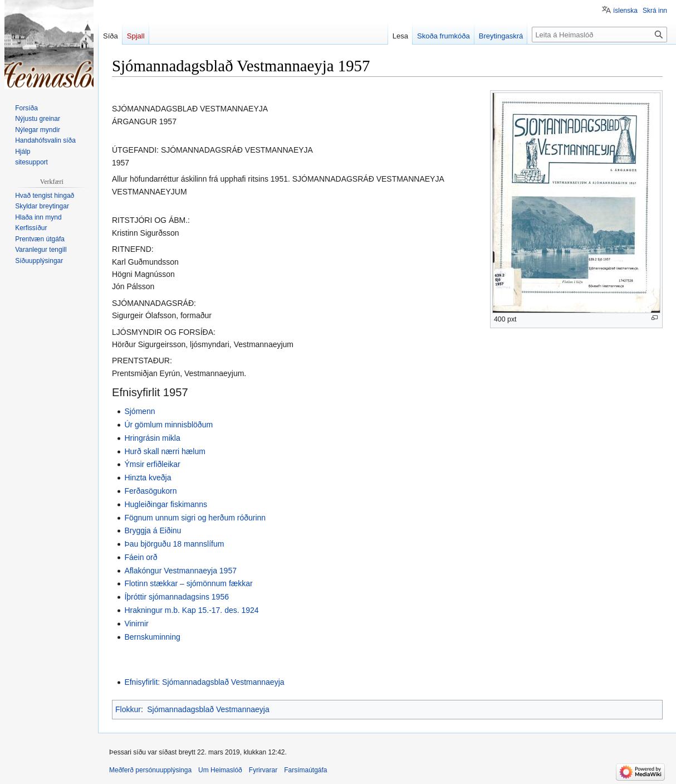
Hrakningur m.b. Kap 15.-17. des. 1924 (191, 610)
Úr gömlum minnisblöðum (168, 425)
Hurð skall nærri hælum (165, 451)
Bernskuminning (152, 637)
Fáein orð (141, 557)
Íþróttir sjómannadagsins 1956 (177, 597)
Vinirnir (136, 624)
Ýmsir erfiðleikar (152, 464)
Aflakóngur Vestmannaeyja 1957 (180, 571)
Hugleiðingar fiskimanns (166, 504)
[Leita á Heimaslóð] (599, 35)
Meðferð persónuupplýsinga (150, 770)
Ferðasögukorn (150, 491)
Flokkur (128, 709)
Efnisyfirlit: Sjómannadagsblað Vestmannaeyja (204, 682)
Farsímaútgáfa (305, 770)
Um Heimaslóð (220, 770)
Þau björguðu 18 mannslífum (174, 544)
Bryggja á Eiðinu (153, 530)
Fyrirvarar (263, 770)
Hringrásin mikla (152, 438)
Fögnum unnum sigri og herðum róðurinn (195, 518)
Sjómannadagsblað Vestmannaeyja (208, 709)
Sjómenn (139, 411)
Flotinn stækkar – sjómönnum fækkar (188, 583)
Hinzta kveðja (148, 478)
